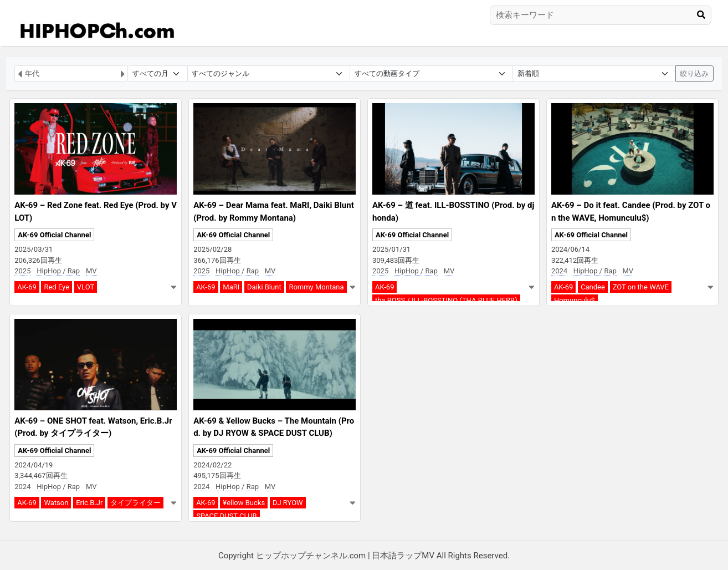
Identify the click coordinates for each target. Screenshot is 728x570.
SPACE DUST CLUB (227, 516)
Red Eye (57, 287)
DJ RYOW (288, 503)
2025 (22, 271)
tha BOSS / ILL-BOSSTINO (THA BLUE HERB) (446, 300)
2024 (559, 271)
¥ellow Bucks (244, 503)
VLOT (86, 287)
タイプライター (135, 503)
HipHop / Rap (58, 271)
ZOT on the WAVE (641, 287)
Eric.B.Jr (89, 503)
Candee (593, 287)
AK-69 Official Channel (54, 235)
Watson (56, 503)
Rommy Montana (316, 287)
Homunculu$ (575, 300)
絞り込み (694, 73)
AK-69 (27, 287)
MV (91, 271)
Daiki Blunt (264, 287)
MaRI (231, 287)
